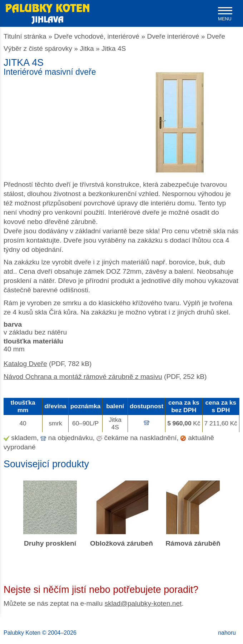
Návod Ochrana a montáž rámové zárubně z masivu (83, 377)
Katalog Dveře (25, 364)
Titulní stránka (25, 36)
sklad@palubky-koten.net (143, 603)
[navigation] (225, 14)
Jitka (87, 48)
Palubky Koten (22, 633)
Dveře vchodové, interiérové (97, 36)
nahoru (227, 633)
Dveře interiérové (173, 36)
